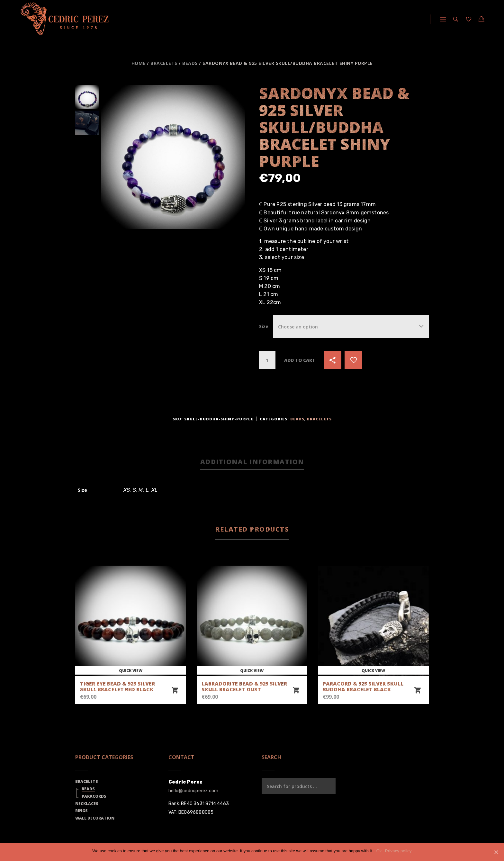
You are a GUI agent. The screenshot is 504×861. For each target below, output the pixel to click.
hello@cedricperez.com (193, 791)
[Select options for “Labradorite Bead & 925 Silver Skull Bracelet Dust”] (296, 690)
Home (139, 63)
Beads (190, 63)
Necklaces (87, 804)
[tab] (252, 462)
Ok (379, 851)
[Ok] (496, 852)
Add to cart (300, 360)
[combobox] (351, 326)
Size (264, 326)
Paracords (94, 796)
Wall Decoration (95, 818)
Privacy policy (398, 851)
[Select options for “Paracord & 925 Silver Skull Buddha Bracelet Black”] (418, 690)
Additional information (252, 462)
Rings (81, 811)
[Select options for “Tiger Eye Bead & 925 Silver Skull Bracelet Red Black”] (175, 690)
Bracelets (164, 63)
